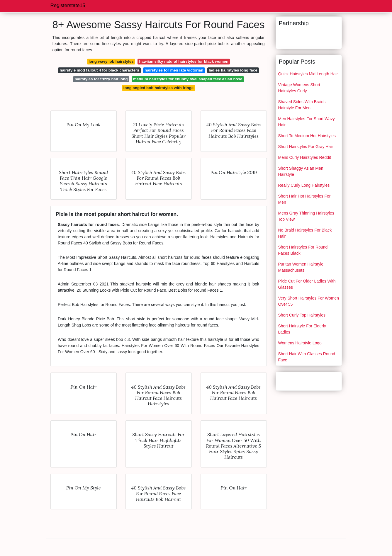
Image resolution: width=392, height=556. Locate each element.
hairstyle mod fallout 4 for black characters (99, 70)
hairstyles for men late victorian (174, 70)
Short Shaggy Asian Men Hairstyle (301, 171)
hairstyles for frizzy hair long (101, 79)
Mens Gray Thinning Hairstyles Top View (306, 216)
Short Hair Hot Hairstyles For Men (304, 199)
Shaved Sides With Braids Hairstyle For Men (302, 105)
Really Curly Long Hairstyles (304, 185)
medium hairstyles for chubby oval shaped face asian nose (188, 79)
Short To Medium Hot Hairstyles (307, 136)
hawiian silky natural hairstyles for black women (184, 61)
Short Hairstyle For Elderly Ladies (302, 329)
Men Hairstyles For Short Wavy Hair (307, 122)
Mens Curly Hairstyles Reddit (305, 157)
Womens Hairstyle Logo (300, 343)
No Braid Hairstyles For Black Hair (305, 233)
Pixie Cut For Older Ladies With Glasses (307, 284)
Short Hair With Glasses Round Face (307, 357)
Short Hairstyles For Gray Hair (306, 147)
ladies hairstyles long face (233, 70)
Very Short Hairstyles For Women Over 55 (309, 301)
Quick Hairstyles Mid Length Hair (308, 74)
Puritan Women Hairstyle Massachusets (301, 267)
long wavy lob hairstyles (111, 61)
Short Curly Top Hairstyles (302, 315)
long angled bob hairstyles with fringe (158, 88)
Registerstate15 (68, 5)
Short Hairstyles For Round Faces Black (303, 250)
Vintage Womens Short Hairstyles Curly (299, 88)
